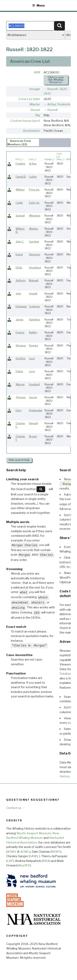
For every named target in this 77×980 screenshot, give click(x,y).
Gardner (34, 242)
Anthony (21, 280)
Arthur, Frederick (59, 104)
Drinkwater (36, 410)
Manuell (34, 280)
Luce (32, 358)
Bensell (33, 423)
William (20, 190)
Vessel (35, 110)
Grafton (21, 358)
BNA (46, 861)
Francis (20, 332)
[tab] (23, 142)
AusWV (24, 865)
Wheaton (35, 216)
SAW (33, 856)
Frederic (21, 164)
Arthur (33, 164)
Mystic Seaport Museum (34, 833)
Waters (33, 229)
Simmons (35, 254)
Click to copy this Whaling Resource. (56, 80)
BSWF (56, 852)
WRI (37, 72)
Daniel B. (21, 177)
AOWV (12, 852)
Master (35, 104)
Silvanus (21, 346)
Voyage (35, 89)
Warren (20, 384)
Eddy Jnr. (34, 203)
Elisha (19, 371)
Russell (52, 110)
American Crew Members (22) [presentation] (19, 143)
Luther (33, 177)
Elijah (19, 268)
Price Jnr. (34, 190)
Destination (32, 131)
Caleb (19, 203)
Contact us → (16, 808)
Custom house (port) (25, 121)
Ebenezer (21, 306)
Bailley (33, 332)
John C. (20, 242)
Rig (38, 115)
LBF (10, 861)
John (18, 294)
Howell (33, 294)
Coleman (34, 306)
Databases (67, 674)
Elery (19, 410)
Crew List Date (29, 99)
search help (19, 460)
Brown (33, 436)
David (19, 254)
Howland (34, 384)
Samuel (20, 216)
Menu (38, 5)
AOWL (25, 852)
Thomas (21, 397)
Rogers (34, 346)
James (20, 320)
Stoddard (35, 268)
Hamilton (34, 320)
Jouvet (33, 397)
